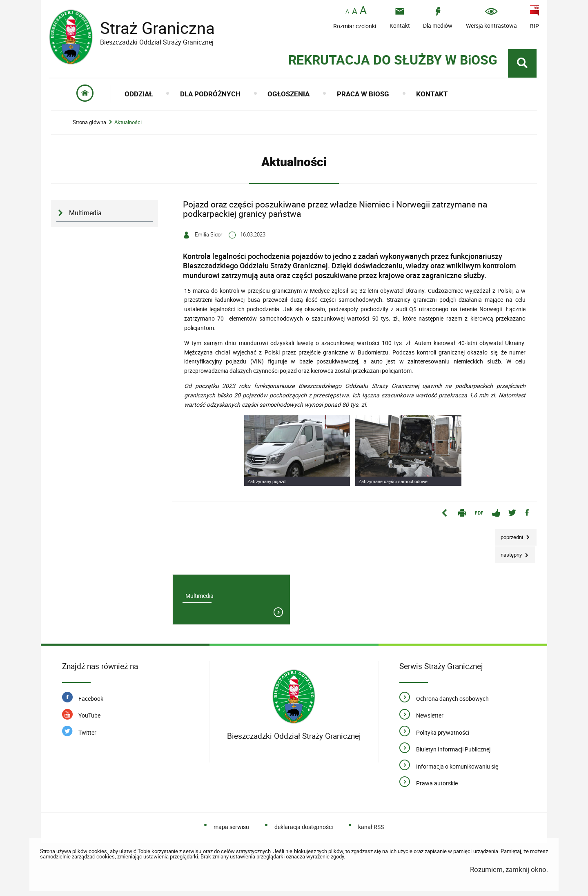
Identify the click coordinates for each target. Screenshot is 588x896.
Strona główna (89, 122)
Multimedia (85, 213)
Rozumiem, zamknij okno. (509, 869)
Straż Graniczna (151, 28)
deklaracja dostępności (304, 827)
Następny (509, 552)
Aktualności (128, 122)
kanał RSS (371, 827)
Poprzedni (510, 535)
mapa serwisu (231, 827)
